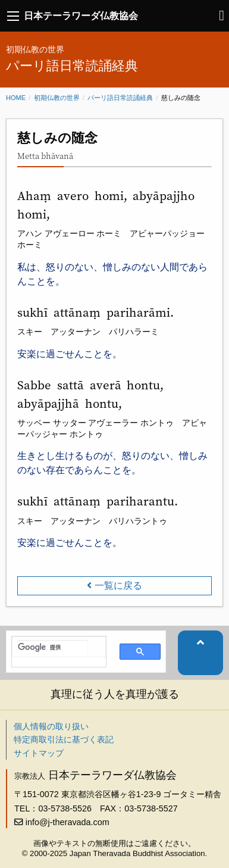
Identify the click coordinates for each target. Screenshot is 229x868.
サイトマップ (39, 753)
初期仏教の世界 (57, 98)
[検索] (53, 647)
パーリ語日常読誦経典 (120, 98)
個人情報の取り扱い (51, 726)
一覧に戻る (118, 586)
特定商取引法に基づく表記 (64, 739)
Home (16, 98)
